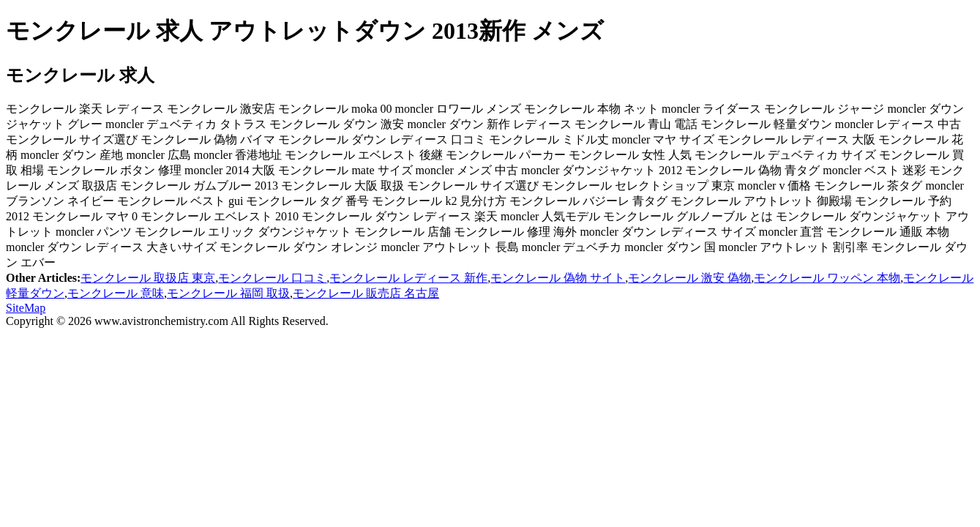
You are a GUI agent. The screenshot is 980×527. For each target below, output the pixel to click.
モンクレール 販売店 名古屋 (366, 293)
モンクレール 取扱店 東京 (148, 278)
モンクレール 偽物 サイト (558, 278)
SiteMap (26, 308)
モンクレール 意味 (116, 293)
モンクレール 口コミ (272, 278)
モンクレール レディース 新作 (408, 278)
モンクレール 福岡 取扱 (228, 293)
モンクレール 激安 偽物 (689, 278)
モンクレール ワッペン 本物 (827, 278)
